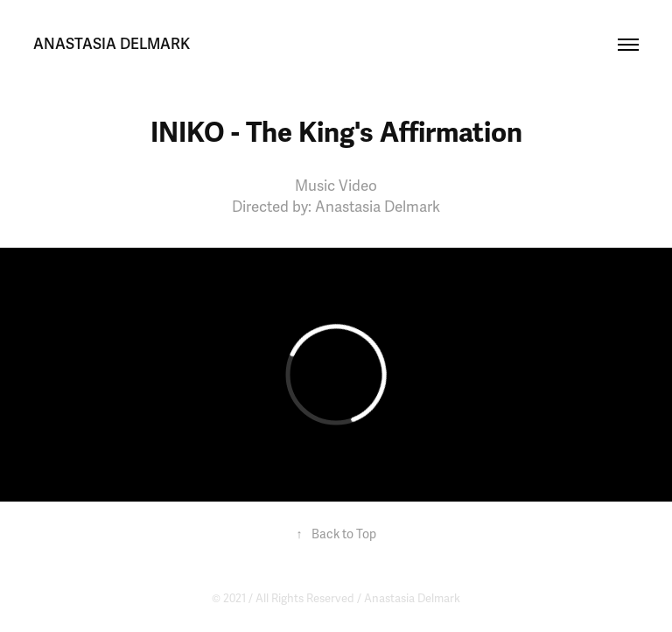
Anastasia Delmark (412, 599)
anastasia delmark (112, 44)
